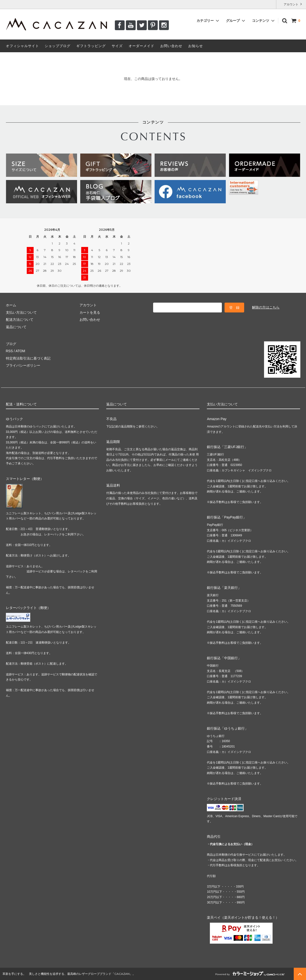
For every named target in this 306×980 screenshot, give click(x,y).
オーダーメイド (141, 46)
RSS (9, 351)
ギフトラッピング (91, 46)
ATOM (20, 351)
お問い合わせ (171, 46)
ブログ (11, 344)
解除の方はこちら (266, 307)
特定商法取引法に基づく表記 (28, 358)
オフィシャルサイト (22, 46)
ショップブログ (58, 46)
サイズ (117, 46)
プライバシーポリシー (23, 365)
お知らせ (196, 46)
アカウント (291, 4)
